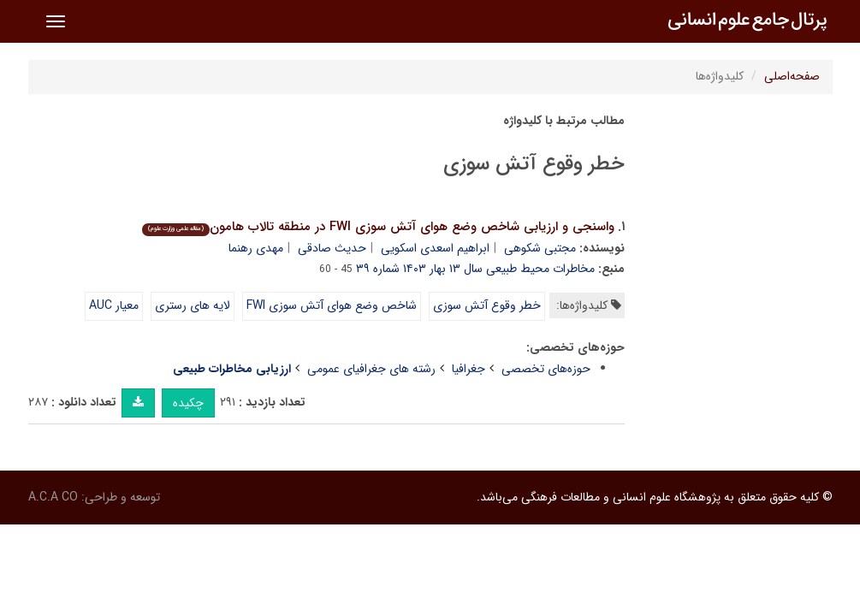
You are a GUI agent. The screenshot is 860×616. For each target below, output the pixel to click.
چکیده (188, 403)
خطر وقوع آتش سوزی (487, 305)
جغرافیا (469, 369)
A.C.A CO (53, 497)
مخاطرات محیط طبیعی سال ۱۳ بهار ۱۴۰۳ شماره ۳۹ (475, 269)
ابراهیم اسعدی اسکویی (435, 248)
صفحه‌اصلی (792, 76)
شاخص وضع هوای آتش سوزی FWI (332, 305)
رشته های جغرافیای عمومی (371, 369)
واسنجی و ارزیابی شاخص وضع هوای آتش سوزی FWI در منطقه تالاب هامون (378, 227)
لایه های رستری (193, 305)
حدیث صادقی (332, 248)
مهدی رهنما (256, 248)
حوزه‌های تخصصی (546, 369)
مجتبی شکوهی (540, 248)
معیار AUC (114, 305)
